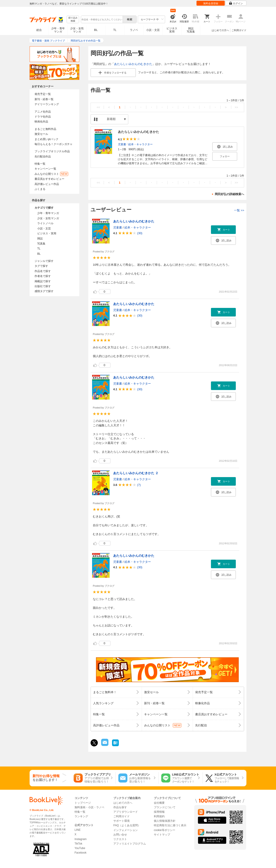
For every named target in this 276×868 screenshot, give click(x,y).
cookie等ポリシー (165, 830)
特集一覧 (40, 164)
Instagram (81, 839)
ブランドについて (165, 807)
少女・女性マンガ (77, 30)
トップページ (83, 803)
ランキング (81, 816)
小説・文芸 (153, 30)
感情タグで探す (44, 291)
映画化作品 (41, 122)
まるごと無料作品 (45, 129)
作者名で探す (43, 276)
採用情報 (159, 812)
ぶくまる (40, 189)
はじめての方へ (220, 30)
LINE (78, 830)
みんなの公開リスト (51, 174)
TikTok (78, 844)
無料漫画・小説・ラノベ (89, 807)
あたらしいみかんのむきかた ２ (136, 473)
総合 (39, 30)
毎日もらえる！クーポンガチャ (54, 144)
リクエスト (120, 839)
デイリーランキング (47, 104)
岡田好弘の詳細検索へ (229, 194)
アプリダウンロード (126, 812)
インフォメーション (126, 830)
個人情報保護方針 (165, 821)
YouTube (80, 848)
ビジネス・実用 (47, 233)
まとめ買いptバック (47, 139)
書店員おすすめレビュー (49, 179)
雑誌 (40, 238)
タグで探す (41, 266)
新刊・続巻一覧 (44, 99)
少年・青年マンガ (58, 30)
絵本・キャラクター (140, 144)
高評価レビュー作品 (47, 184)
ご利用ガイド (239, 30)
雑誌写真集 (191, 30)
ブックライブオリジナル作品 (52, 151)
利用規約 (159, 816)
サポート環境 (122, 821)
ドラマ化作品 (43, 117)
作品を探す (120, 807)
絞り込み (73, 20)
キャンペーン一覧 (45, 169)
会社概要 (159, 803)
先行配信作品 (43, 157)
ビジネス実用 (172, 30)
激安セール (41, 134)
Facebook (81, 853)
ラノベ (134, 30)
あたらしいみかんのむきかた (133, 64)
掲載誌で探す (43, 281)
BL (96, 30)
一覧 (239, 210)
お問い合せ (120, 835)
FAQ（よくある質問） (127, 825)
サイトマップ (162, 835)
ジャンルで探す (44, 261)
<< (98, 107)
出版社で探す (43, 286)
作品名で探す (43, 271)
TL (115, 30)
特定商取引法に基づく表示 (170, 825)
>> (236, 107)
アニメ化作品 (43, 112)
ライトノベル (45, 223)
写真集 (41, 244)
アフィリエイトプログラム (130, 844)
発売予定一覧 (43, 94)
